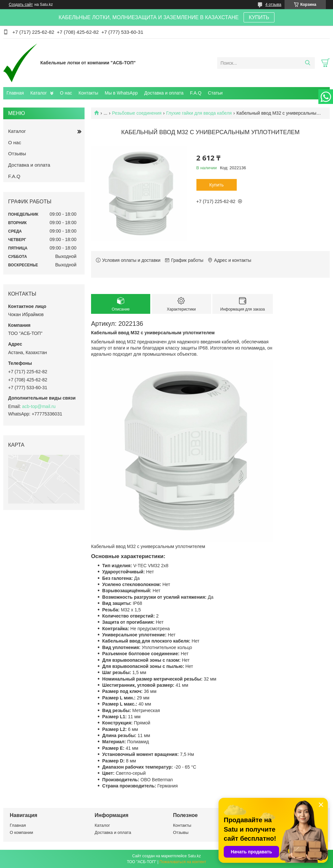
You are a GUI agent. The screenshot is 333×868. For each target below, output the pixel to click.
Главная (15, 93)
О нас (66, 93)
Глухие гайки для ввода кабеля (199, 113)
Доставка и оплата (164, 93)
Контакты (88, 93)
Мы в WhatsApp (121, 93)
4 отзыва (273, 5)
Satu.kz (194, 856)
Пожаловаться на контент (183, 862)
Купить (216, 185)
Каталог (39, 93)
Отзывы (17, 153)
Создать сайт (21, 5)
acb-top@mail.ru (39, 406)
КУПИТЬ (259, 17)
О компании (21, 832)
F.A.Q (196, 93)
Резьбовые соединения (137, 113)
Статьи (215, 93)
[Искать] (307, 63)
